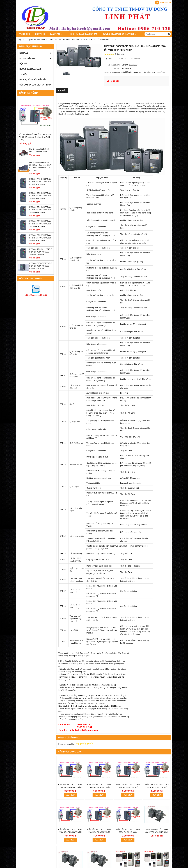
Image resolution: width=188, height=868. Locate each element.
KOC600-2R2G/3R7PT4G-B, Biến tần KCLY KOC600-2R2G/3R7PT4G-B (41, 210)
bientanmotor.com (115, 849)
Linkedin (136, 59)
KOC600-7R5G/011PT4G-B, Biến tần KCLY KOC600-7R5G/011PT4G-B (41, 252)
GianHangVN (166, 861)
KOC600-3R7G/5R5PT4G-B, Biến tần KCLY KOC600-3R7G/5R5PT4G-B (41, 224)
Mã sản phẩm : (114, 65)
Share (110, 59)
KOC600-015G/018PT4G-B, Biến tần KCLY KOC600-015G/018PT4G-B (41, 266)
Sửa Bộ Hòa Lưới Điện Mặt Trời (116, 34)
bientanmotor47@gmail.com (83, 849)
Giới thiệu (40, 34)
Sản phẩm (56, 34)
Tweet (122, 59)
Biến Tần (35, 53)
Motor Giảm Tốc (35, 58)
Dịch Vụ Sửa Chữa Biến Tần (81, 34)
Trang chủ (24, 34)
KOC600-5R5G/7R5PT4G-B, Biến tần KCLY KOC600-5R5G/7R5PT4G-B (41, 238)
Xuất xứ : (116, 69)
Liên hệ (142, 34)
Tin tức (23, 74)
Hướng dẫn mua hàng (30, 69)
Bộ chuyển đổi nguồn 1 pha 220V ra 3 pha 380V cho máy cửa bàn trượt (35, 137)
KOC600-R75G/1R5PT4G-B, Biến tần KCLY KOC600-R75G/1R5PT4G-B (41, 182)
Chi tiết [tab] (62, 91)
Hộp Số (23, 64)
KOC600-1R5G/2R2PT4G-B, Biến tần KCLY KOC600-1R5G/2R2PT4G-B (41, 196)
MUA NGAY (70, 795)
